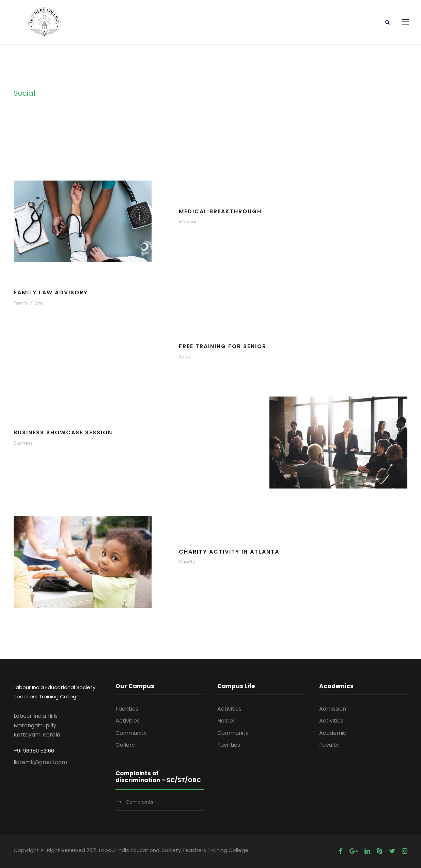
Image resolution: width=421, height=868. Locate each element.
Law (39, 303)
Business (23, 443)
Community (131, 733)
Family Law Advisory (51, 292)
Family (21, 303)
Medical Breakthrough (220, 211)
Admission (333, 709)
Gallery (125, 745)
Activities (128, 721)
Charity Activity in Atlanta (229, 552)
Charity (187, 562)
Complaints (139, 802)
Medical (188, 222)
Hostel (226, 721)
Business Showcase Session (63, 432)
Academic (333, 733)
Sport (185, 356)
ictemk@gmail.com (41, 762)
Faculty (329, 745)
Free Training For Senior (223, 346)
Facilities (127, 709)
